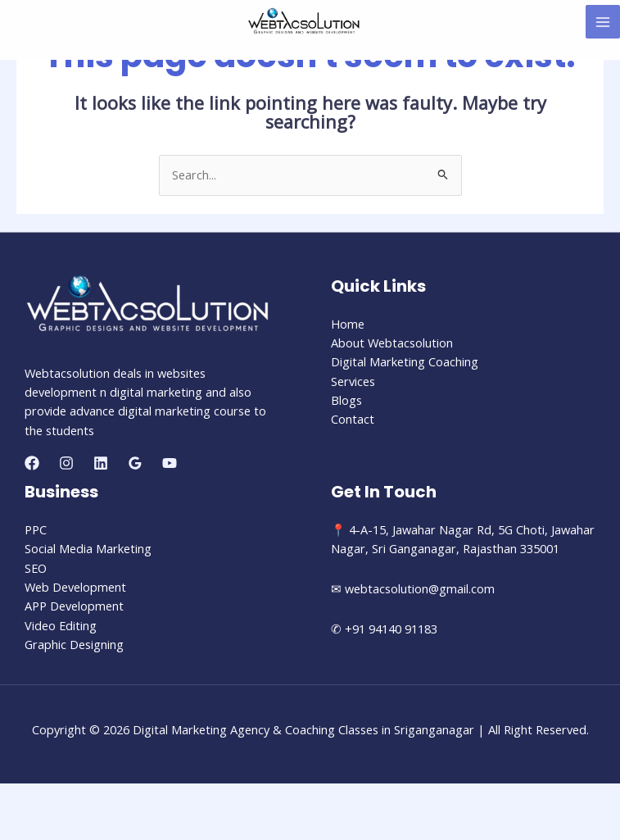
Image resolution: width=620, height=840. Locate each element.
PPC (36, 529)
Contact (353, 419)
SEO (36, 568)
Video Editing (61, 625)
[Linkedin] (101, 463)
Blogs (346, 400)
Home (348, 324)
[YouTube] (170, 463)
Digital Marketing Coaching (405, 361)
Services (353, 381)
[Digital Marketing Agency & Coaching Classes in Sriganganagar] (304, 21)
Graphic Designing (74, 644)
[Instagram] (66, 463)
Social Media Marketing (88, 548)
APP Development (74, 606)
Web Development (75, 587)
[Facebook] (32, 463)
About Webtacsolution (392, 343)
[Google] (135, 463)
